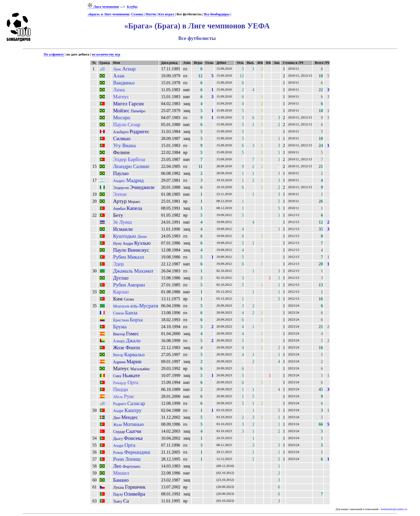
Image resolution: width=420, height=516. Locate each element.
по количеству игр (106, 54)
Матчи (151, 14)
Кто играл (166, 14)
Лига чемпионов (103, 7)
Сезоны (137, 14)
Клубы (132, 7)
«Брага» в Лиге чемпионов (108, 14)
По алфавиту (54, 54)
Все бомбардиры (217, 14)
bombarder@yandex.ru (394, 509)
